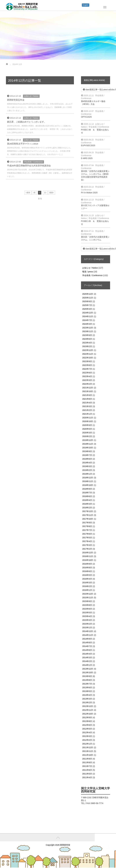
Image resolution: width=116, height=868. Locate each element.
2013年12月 (88, 669)
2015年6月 (87, 609)
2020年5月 (87, 429)
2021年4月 (87, 403)
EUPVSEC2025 (88, 145)
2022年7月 (87, 369)
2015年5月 (87, 613)
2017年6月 (87, 534)
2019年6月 (87, 459)
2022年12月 (88, 350)
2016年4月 (87, 579)
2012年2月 (87, 740)
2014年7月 (87, 646)
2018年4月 (87, 500)
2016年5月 (87, 575)
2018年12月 (88, 478)
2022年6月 (87, 373)
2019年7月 (87, 455)
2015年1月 (87, 628)
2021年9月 (87, 395)
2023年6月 (87, 339)
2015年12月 (88, 594)
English (86, 5)
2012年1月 (87, 744)
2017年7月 (87, 530)
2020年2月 (87, 436)
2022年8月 (87, 365)
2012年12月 (88, 706)
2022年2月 (87, 384)
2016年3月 (87, 583)
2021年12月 (88, 388)
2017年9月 (87, 523)
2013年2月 (87, 703)
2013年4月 (87, 695)
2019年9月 (87, 451)
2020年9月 (87, 425)
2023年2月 (87, 346)
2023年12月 (88, 328)
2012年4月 (87, 732)
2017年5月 (87, 538)
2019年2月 (87, 470)
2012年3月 (87, 736)
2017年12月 (88, 511)
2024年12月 (88, 313)
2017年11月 (88, 515)
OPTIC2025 (86, 117)
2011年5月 (87, 774)
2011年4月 (87, 777)
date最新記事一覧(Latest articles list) (96, 90)
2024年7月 (87, 320)
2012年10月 (88, 714)
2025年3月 (87, 309)
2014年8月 (87, 643)
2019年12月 (88, 440)
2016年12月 (88, 553)
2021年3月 (87, 406)
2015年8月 (87, 605)
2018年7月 (87, 493)
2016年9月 (87, 564)
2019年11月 (88, 444)
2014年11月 (88, 635)
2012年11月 (88, 710)
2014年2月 (87, 661)
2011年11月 (88, 751)
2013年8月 (87, 680)
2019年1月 (87, 474)
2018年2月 (87, 508)
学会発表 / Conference (33, 162)
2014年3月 (87, 658)
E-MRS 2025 (87, 158)
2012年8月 (87, 721)
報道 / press (88, 272)
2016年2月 (87, 586)
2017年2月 (87, 549)
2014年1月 (87, 665)
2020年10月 (88, 421)
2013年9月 (87, 676)
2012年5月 (87, 729)
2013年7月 (87, 684)
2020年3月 (87, 433)
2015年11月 (88, 598)
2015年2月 (87, 624)
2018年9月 (87, 489)
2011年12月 (88, 747)
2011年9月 (87, 759)
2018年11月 (88, 481)
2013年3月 (87, 699)
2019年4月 (87, 463)
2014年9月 (87, 639)
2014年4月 (87, 654)
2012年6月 (87, 725)
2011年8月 (87, 762)
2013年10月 (88, 673)
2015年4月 (87, 616)
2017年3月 (87, 545)
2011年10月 (88, 755)
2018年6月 (87, 496)
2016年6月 (87, 571)
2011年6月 (87, 770)
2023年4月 (87, 343)
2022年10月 (88, 358)
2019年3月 (87, 466)
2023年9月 (87, 335)
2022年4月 (87, 376)
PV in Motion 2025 (89, 193)
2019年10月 (88, 448)
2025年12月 (88, 294)
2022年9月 (87, 361)
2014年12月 (88, 631)
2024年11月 (88, 316)
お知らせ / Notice (31, 96)
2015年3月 (87, 620)
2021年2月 (87, 410)
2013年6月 (87, 688)
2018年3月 (87, 504)
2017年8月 (87, 526)
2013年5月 (87, 691)
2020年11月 (88, 418)
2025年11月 (88, 298)
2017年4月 (87, 541)
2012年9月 (87, 717)
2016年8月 (87, 568)
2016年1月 (87, 590)
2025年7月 (87, 305)
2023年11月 (88, 331)
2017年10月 (88, 519)
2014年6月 (87, 650)
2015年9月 (87, 601)
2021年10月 (88, 391)
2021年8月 (87, 399)
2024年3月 (87, 324)
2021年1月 (87, 414)
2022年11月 (88, 354)
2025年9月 (87, 301)
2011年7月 (87, 766)
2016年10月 (88, 560)
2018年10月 (88, 485)
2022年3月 (87, 380)
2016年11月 (88, 556)
